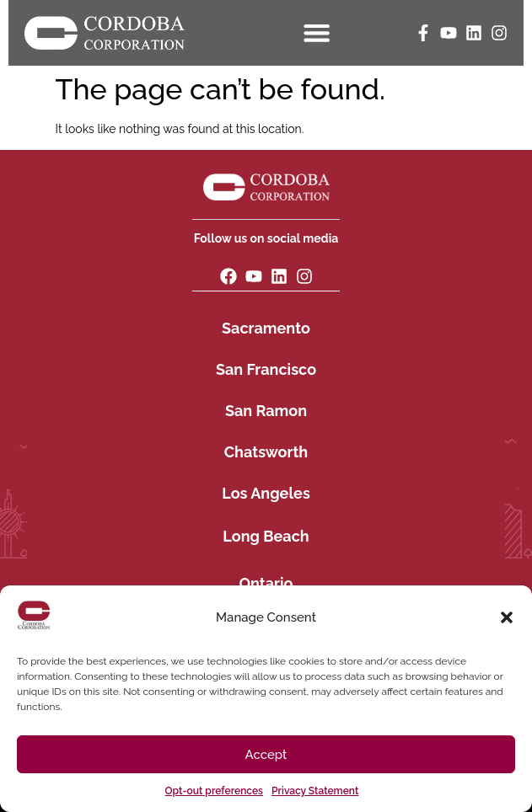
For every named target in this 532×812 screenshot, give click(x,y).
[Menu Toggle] (319, 32)
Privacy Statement (315, 791)
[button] (507, 617)
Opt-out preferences (214, 791)
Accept (266, 755)
